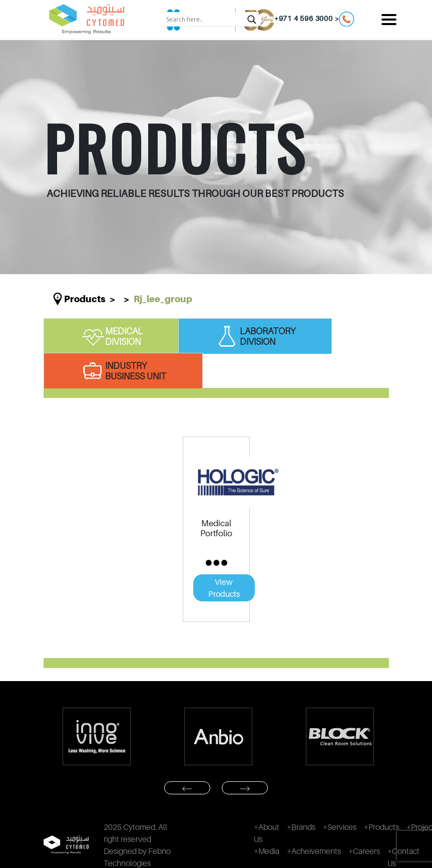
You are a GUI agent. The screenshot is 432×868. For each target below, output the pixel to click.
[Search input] (204, 19)
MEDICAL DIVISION (111, 336)
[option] (97, 736)
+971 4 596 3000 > (315, 19)
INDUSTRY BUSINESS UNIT (123, 371)
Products (85, 299)
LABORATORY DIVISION (255, 336)
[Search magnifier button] (252, 19)
